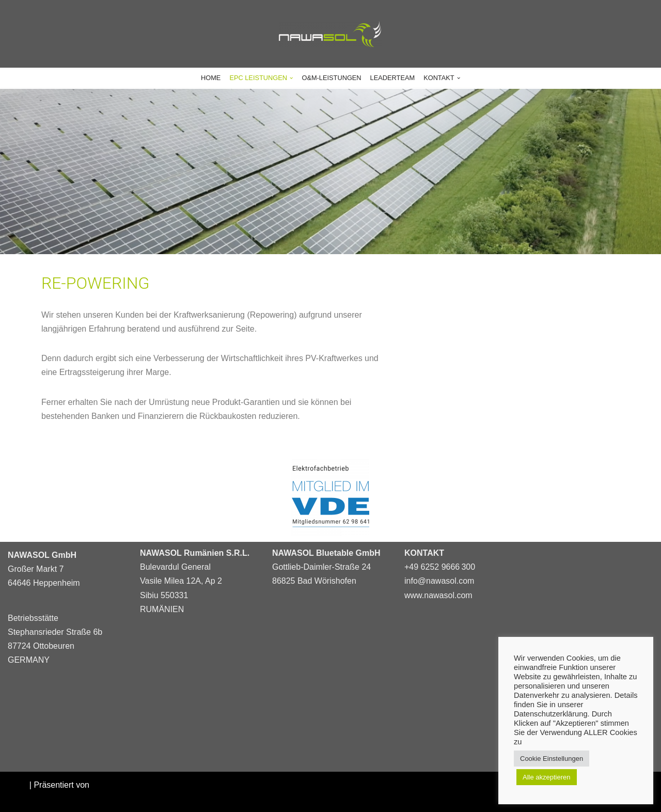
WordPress (28, 799)
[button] (291, 78)
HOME (211, 78)
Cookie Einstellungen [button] (552, 759)
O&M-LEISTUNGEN (331, 78)
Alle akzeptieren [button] (547, 777)
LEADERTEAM (393, 78)
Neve (17, 785)
